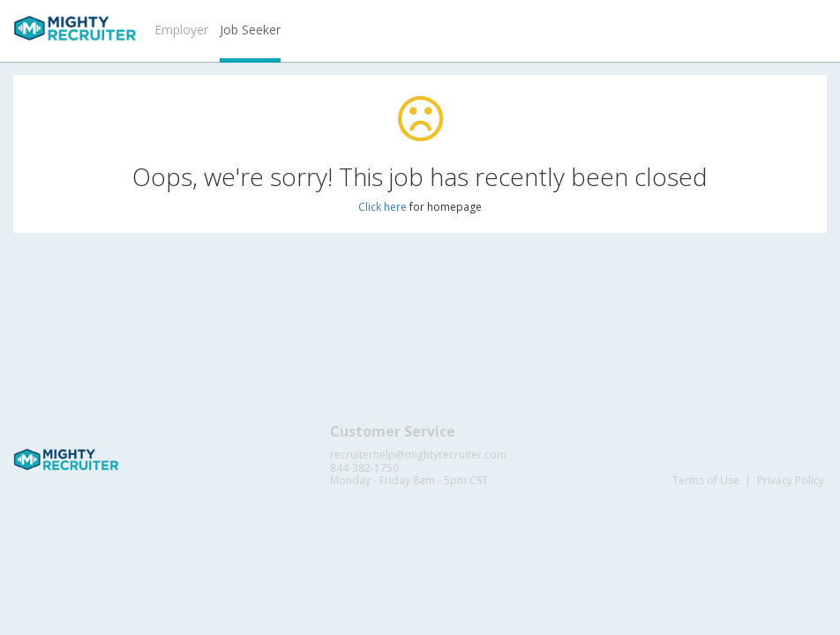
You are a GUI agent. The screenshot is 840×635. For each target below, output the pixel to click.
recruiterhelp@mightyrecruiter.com (418, 455)
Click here (382, 207)
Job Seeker (250, 30)
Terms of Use (706, 480)
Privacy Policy (791, 480)
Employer (181, 30)
